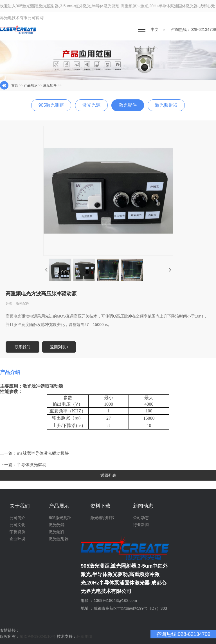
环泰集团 (84, 636)
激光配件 (50, 85)
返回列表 (59, 347)
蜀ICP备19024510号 (38, 636)
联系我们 (22, 347)
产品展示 (31, 85)
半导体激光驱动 (32, 464)
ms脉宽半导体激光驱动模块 (43, 453)
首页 (15, 85)
